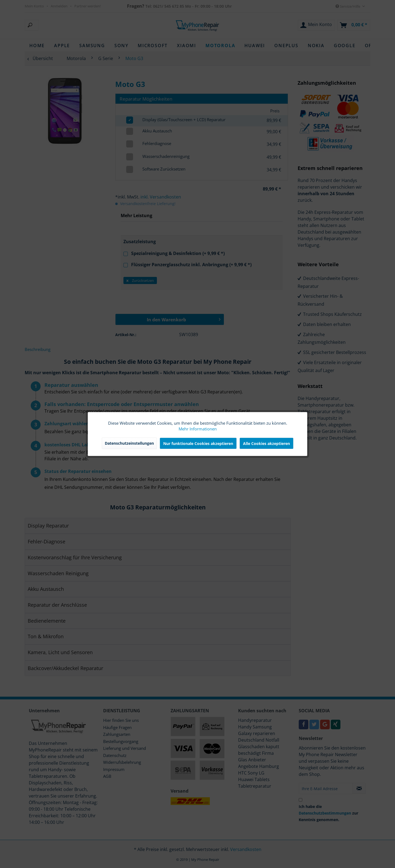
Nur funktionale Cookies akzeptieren (198, 443)
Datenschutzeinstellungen (129, 443)
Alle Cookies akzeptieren (266, 443)
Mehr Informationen (198, 429)
